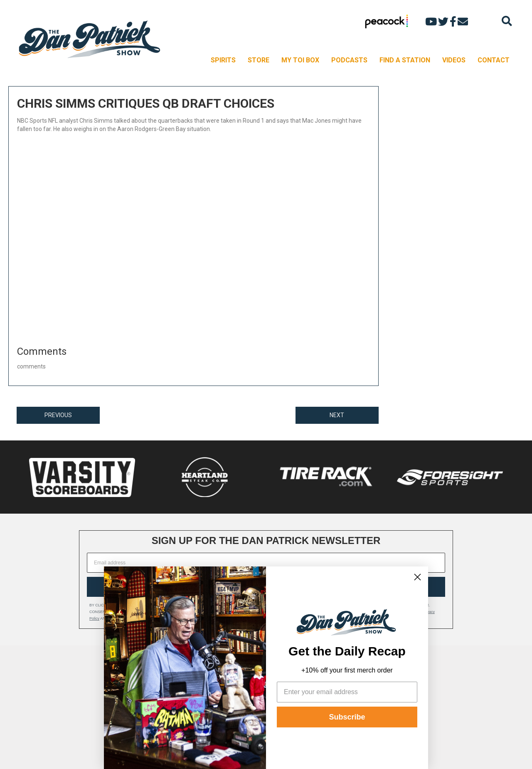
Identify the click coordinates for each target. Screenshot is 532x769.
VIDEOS (454, 60)
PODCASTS (349, 60)
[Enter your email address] (347, 692)
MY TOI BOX (300, 60)
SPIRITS (223, 60)
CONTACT (494, 60)
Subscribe (347, 717)
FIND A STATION (405, 60)
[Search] (507, 21)
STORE (259, 60)
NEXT (337, 415)
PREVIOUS (58, 415)
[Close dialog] (417, 577)
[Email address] (266, 563)
